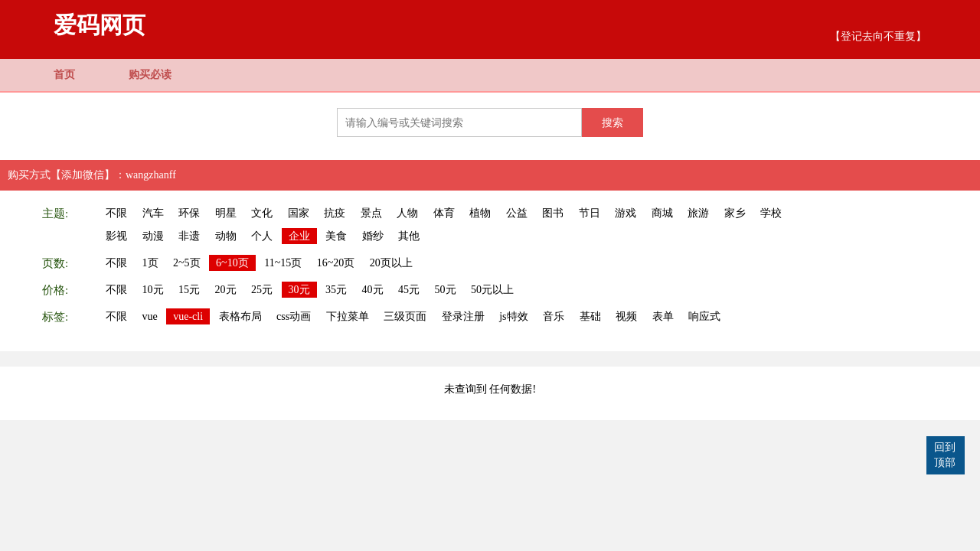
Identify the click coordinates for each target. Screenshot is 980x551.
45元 (409, 290)
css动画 (294, 316)
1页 (150, 263)
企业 (299, 236)
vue (150, 316)
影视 (116, 236)
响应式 (704, 316)
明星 (226, 213)
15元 (189, 290)
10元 (153, 290)
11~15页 (283, 263)
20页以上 (391, 263)
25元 (262, 290)
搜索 (612, 122)
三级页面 (405, 316)
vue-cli (188, 316)
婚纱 (373, 236)
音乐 (554, 316)
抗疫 (335, 213)
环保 (189, 213)
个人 (262, 236)
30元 (299, 290)
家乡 (735, 213)
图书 (553, 213)
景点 (371, 213)
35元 (336, 290)
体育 (444, 213)
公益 (517, 213)
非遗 (189, 236)
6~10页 (232, 263)
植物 (480, 213)
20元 (226, 290)
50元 (446, 290)
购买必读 (150, 75)
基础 (590, 316)
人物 (407, 213)
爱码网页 (100, 25)
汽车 (153, 213)
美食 (336, 236)
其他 (409, 236)
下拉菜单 (348, 316)
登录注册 (463, 316)
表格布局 (240, 316)
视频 (626, 316)
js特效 (513, 316)
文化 (262, 213)
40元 (373, 290)
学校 (771, 213)
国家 (299, 213)
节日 (590, 213)
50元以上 (492, 290)
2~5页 (187, 263)
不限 (116, 213)
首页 (64, 75)
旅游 (698, 213)
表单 (663, 316)
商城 (662, 213)
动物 (226, 236)
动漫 (153, 236)
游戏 (626, 213)
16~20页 (336, 263)
